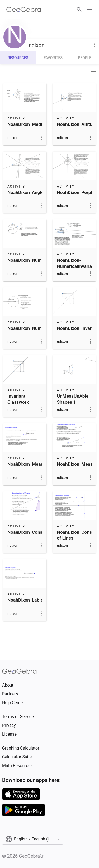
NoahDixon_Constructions (34, 532)
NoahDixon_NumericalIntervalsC (41, 260)
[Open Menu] (89, 10)
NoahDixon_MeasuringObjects (38, 464)
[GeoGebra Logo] (24, 10)
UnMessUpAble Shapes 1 (73, 399)
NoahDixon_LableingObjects (36, 600)
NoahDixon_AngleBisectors (35, 192)
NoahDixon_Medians (29, 124)
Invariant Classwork (18, 399)
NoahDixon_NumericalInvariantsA (42, 328)
